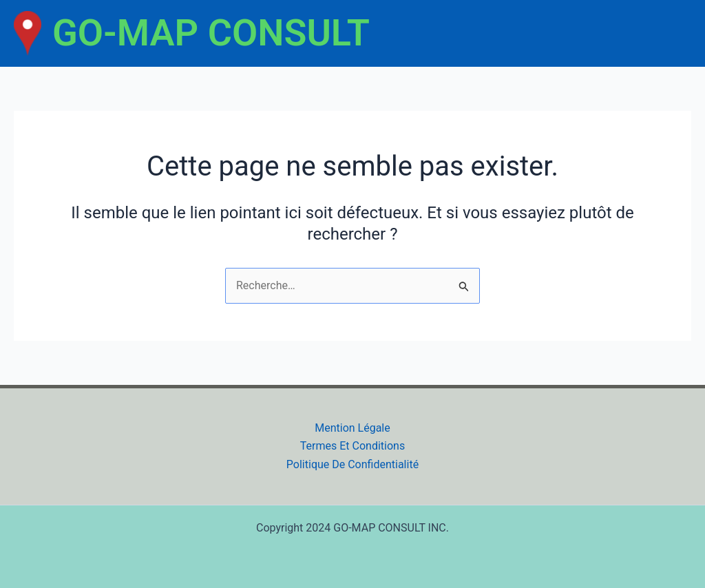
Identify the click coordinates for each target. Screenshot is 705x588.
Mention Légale (352, 428)
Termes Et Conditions (352, 446)
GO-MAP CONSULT (211, 33)
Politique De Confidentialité (352, 464)
